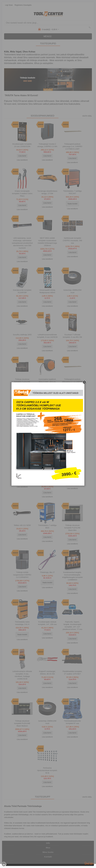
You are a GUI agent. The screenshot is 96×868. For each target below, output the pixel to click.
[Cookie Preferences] (4, 864)
